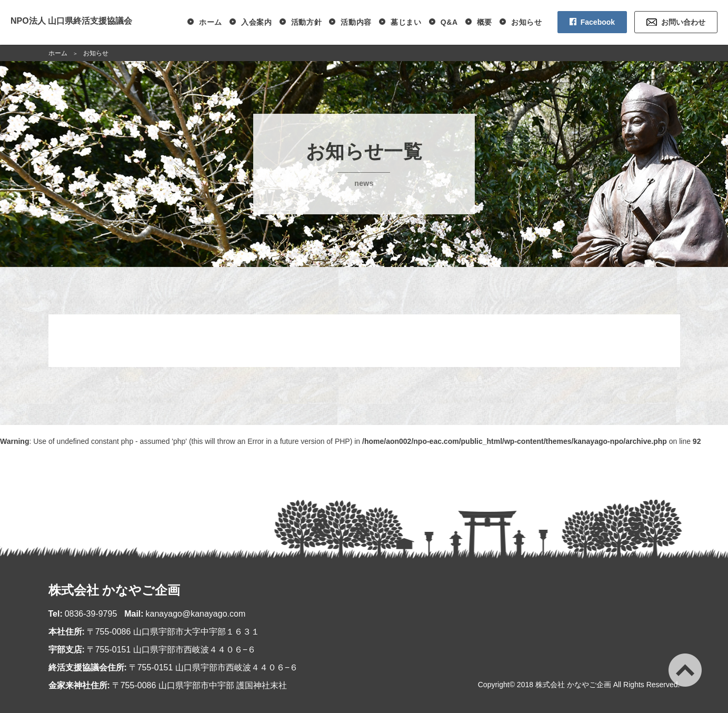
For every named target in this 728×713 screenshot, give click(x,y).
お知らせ (527, 22)
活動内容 (356, 22)
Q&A (449, 22)
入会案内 (257, 22)
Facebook (598, 22)
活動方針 (307, 22)
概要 (485, 22)
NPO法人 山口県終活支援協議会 (71, 21)
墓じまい (406, 22)
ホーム (211, 22)
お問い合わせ (683, 22)
